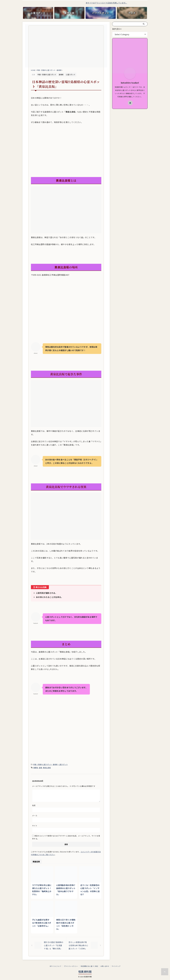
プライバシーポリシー (71, 966)
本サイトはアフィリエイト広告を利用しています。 (121, 3)
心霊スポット (63, 764)
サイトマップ (116, 966)
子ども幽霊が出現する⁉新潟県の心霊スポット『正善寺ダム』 (42, 923)
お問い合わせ (105, 966)
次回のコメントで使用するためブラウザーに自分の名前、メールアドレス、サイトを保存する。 (66, 837)
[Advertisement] (66, 158)
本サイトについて (55, 966)
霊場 (41, 768)
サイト (35, 826)
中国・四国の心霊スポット (43, 764)
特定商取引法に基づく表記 (89, 966)
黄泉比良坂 (47, 768)
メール (35, 815)
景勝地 (36, 768)
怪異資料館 (85, 972)
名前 (34, 805)
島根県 (55, 764)
